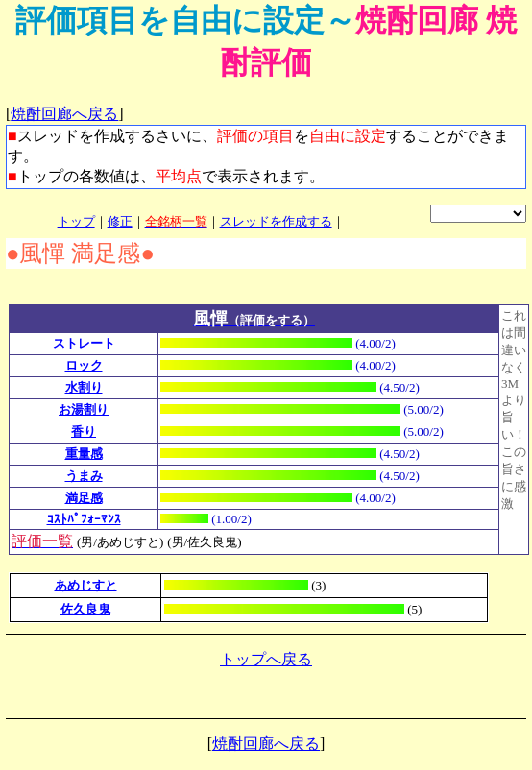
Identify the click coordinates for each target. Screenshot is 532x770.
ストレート (84, 343)
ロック (84, 365)
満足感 (84, 498)
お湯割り (84, 409)
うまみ (84, 476)
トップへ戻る (266, 659)
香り (84, 432)
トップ (76, 221)
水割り (84, 387)
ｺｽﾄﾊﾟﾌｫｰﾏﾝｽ (84, 519)
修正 (120, 221)
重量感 (84, 454)
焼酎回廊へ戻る (64, 114)
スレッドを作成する (276, 221)
